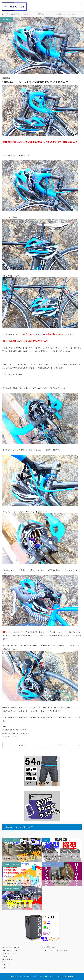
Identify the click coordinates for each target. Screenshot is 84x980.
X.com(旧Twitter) (8, 959)
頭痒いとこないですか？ (21, 733)
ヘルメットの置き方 (11, 737)
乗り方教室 (6, 19)
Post (4, 727)
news (46, 840)
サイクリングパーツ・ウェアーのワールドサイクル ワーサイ (40, 976)
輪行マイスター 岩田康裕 (18, 730)
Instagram (6, 965)
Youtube (5, 962)
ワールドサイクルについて (11, 951)
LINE (4, 968)
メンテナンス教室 (11, 840)
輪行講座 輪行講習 (12, 864)
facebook (5, 956)
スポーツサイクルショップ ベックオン (54, 951)
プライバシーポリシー (10, 953)
